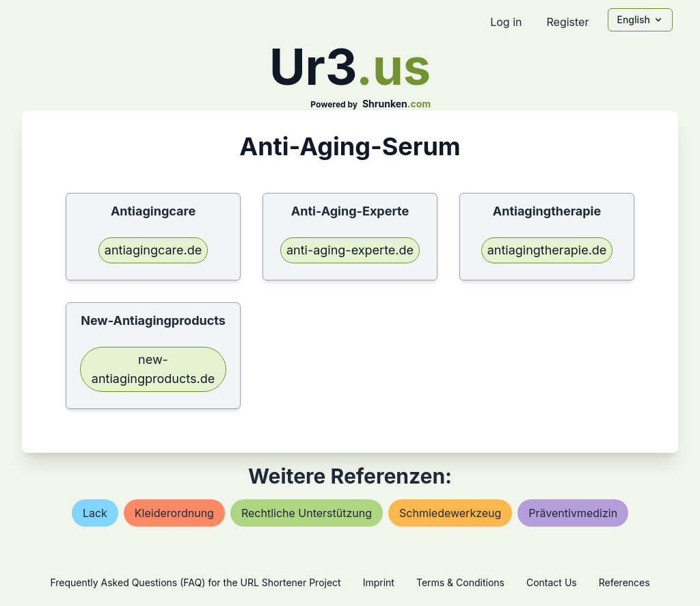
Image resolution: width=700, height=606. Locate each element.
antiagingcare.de (153, 250)
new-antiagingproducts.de (153, 369)
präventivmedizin (573, 513)
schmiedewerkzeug (450, 513)
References (624, 582)
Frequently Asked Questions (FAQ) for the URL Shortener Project (195, 582)
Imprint (379, 582)
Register (567, 22)
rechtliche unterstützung (307, 513)
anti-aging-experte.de (350, 250)
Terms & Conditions (460, 582)
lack (95, 513)
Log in (506, 22)
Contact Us (552, 582)
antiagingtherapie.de (547, 250)
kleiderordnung (174, 513)
